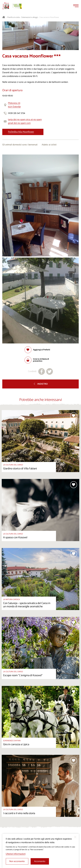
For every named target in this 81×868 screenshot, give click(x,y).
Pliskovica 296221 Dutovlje (14, 105)
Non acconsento (17, 861)
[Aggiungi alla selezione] (37, 350)
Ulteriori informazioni (16, 854)
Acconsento (40, 861)
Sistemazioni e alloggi (29, 17)
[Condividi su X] (50, 371)
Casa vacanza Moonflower (49, 17)
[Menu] (76, 6)
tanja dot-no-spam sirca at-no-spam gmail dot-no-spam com (25, 121)
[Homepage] (6, 6)
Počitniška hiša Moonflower (21, 132)
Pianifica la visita (13, 17)
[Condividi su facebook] (42, 371)
